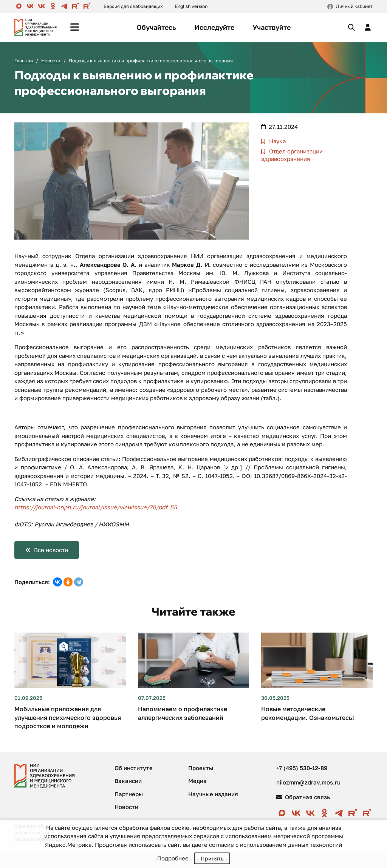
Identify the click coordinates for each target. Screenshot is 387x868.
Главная (24, 61)
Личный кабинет (354, 6)
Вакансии (128, 781)
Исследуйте (214, 27)
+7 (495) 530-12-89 (302, 768)
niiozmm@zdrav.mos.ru (308, 782)
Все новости (51, 550)
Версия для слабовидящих (133, 6)
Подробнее (173, 858)
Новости (51, 61)
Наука (277, 141)
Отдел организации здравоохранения (292, 155)
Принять (212, 858)
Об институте (134, 768)
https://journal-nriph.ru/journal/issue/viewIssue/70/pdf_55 (96, 507)
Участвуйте (272, 27)
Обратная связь (303, 797)
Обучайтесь (156, 27)
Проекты (201, 768)
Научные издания (213, 794)
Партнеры (129, 794)
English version (191, 6)
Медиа (197, 781)
